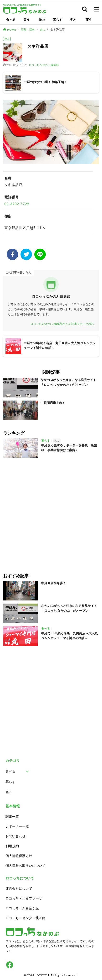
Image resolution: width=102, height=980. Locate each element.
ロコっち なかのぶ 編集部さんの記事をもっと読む (62, 324)
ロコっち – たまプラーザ (24, 898)
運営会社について (19, 888)
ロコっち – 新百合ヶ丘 (22, 908)
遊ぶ (42, 20)
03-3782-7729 (17, 204)
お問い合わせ (15, 836)
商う (89, 20)
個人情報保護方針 (19, 856)
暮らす (58, 20)
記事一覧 (12, 817)
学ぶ (73, 20)
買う (26, 20)
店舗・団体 (28, 29)
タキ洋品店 (57, 29)
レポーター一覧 (17, 826)
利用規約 (12, 846)
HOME (12, 29)
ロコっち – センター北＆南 (25, 918)
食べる (11, 20)
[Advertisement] (51, 512)
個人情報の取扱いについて (25, 865)
